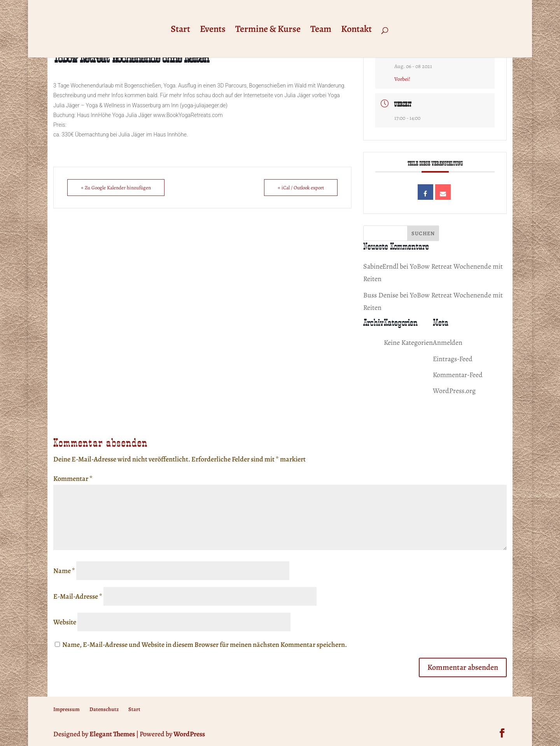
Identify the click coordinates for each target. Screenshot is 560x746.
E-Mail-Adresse (78, 596)
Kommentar (73, 479)
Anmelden (448, 342)
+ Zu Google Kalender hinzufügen (116, 188)
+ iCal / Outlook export (301, 188)
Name (64, 571)
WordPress (189, 734)
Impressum (66, 709)
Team (321, 31)
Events (213, 31)
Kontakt (356, 31)
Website (65, 622)
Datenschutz (104, 709)
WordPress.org (454, 391)
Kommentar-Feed (458, 375)
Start (180, 31)
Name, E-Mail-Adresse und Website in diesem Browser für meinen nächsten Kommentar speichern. (205, 645)
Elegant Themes (112, 734)
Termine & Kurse (268, 31)
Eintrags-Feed (453, 359)
